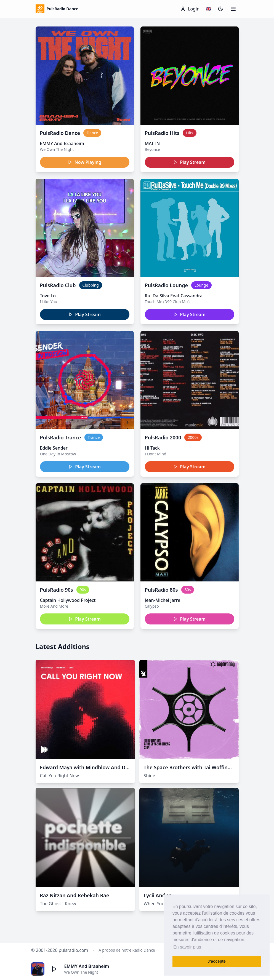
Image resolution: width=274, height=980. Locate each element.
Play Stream (189, 162)
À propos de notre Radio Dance (127, 950)
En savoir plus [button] (187, 947)
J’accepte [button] (217, 961)
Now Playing (85, 162)
